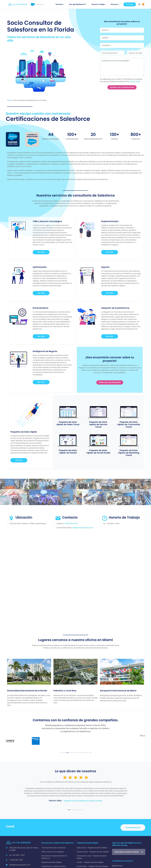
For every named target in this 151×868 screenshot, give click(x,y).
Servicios (59, 4)
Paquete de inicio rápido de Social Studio (98, 452)
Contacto (130, 4)
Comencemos (133, 828)
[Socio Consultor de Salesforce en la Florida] (41, 71)
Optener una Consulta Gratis (122, 87)
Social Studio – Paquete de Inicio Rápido (92, 866)
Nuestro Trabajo (98, 4)
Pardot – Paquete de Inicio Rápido (90, 862)
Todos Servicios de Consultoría (54, 848)
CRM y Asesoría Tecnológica (53, 852)
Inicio (9, 100)
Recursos (114, 4)
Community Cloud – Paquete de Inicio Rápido (92, 857)
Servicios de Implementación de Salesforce (54, 857)
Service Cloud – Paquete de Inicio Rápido (93, 852)
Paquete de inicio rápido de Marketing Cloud (129, 453)
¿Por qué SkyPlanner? (77, 4)
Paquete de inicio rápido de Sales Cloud (68, 423)
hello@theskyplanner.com (83, 528)
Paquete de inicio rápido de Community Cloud (129, 424)
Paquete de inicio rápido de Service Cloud (98, 424)
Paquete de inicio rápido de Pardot (68, 452)
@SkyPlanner (117, 866)
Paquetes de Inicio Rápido (51, 862)
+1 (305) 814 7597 (71, 524)
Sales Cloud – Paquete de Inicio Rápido (92, 848)
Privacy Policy (135, 82)
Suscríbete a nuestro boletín (127, 852)
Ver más (41, 252)
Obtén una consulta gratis (110, 382)
